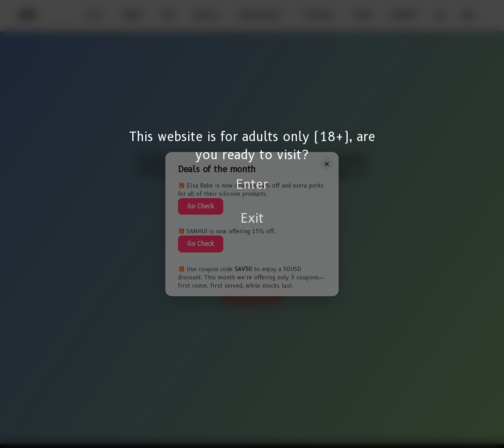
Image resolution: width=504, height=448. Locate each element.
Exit (252, 218)
